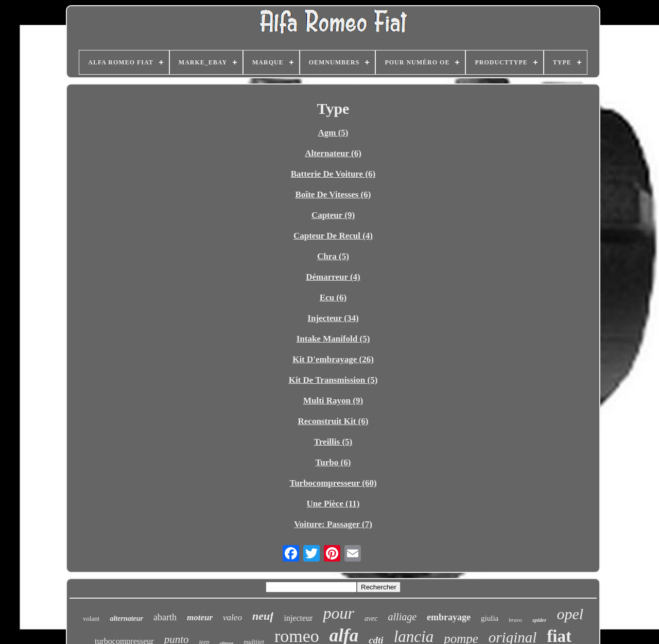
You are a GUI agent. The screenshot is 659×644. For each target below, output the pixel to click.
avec (371, 618)
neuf (263, 616)
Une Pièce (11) (333, 504)
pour (338, 613)
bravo (515, 620)
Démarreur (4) (333, 277)
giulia (490, 618)
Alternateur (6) (333, 153)
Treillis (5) (333, 442)
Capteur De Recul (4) (333, 236)
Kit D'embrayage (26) (333, 359)
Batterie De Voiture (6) (333, 174)
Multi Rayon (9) (333, 401)
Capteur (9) (333, 215)
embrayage (449, 617)
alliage (403, 617)
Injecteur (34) (333, 318)
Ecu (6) (333, 298)
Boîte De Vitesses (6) (333, 194)
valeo (232, 617)
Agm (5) (333, 133)
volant (91, 618)
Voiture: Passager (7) (333, 524)
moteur (200, 617)
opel (570, 614)
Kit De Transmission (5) (333, 380)
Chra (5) (333, 256)
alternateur (126, 618)
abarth (165, 617)
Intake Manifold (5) (333, 339)
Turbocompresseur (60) (333, 483)
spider (540, 620)
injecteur (298, 618)
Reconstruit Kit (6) (333, 421)
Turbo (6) (333, 462)
